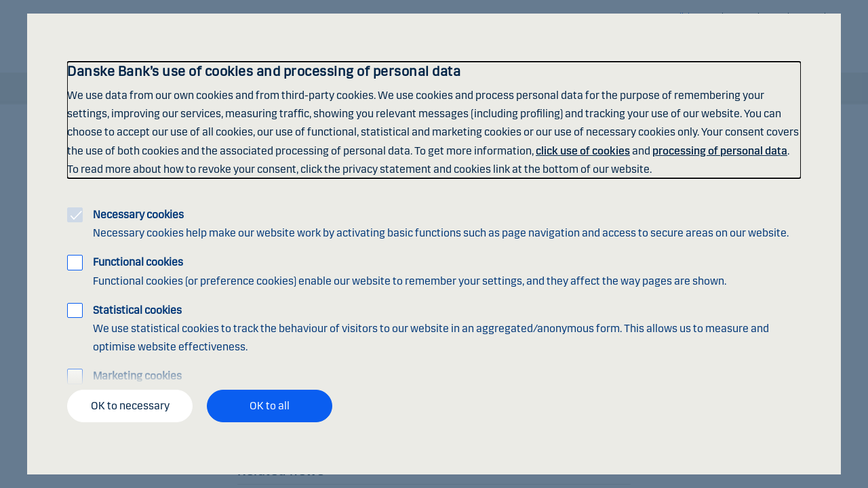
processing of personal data (720, 151)
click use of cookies (583, 151)
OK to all (270, 406)
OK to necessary (130, 406)
